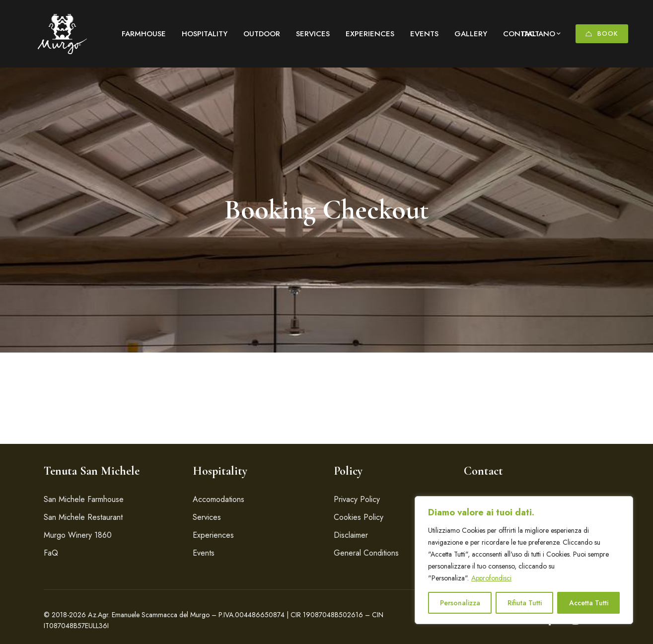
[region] (524, 560)
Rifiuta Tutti (525, 603)
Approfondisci (491, 578)
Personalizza (460, 603)
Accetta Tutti (589, 603)
